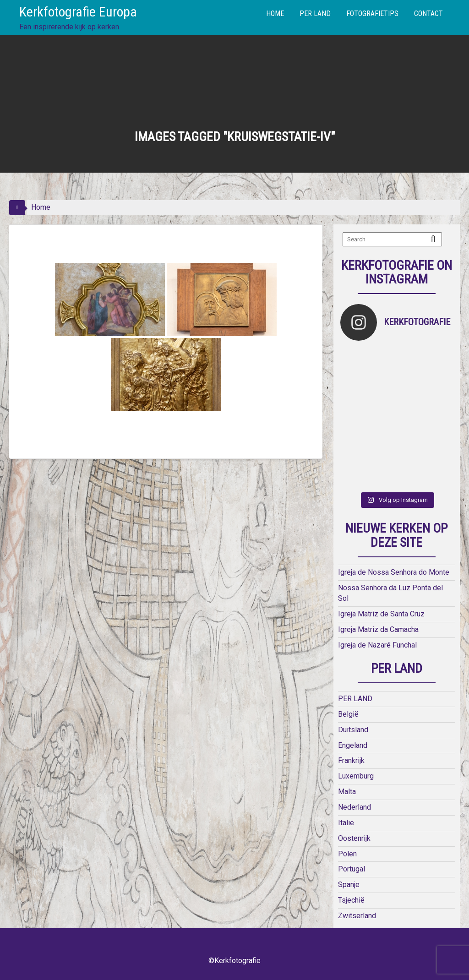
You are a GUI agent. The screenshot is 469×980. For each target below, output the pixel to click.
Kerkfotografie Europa (78, 12)
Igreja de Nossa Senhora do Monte (394, 572)
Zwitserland (357, 916)
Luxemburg (356, 776)
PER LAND (315, 14)
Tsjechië (351, 900)
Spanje (349, 885)
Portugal (352, 869)
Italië (346, 823)
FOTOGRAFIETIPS (372, 14)
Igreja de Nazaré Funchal (377, 645)
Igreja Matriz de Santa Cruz (381, 614)
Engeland (353, 745)
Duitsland (353, 730)
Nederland (354, 807)
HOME (275, 14)
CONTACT (428, 14)
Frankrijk (351, 760)
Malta (347, 792)
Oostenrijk (354, 838)
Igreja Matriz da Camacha (378, 629)
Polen (347, 854)
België (348, 714)
